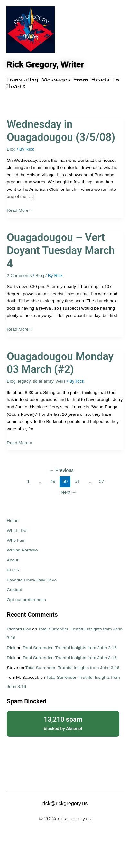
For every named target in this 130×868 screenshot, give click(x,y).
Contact (14, 590)
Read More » (19, 210)
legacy (24, 381)
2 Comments (19, 275)
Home (13, 520)
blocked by (63, 723)
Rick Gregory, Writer (45, 64)
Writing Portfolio (22, 550)
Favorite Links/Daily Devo (32, 580)
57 (101, 481)
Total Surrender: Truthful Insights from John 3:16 (70, 648)
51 (77, 481)
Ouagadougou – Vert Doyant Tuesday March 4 (61, 251)
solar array (43, 381)
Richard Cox (19, 629)
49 (53, 481)
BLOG (13, 570)
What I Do (17, 530)
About (13, 560)
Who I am (16, 540)
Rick (11, 648)
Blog (11, 149)
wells (60, 381)
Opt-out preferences (26, 600)
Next (69, 492)
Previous (61, 470)
